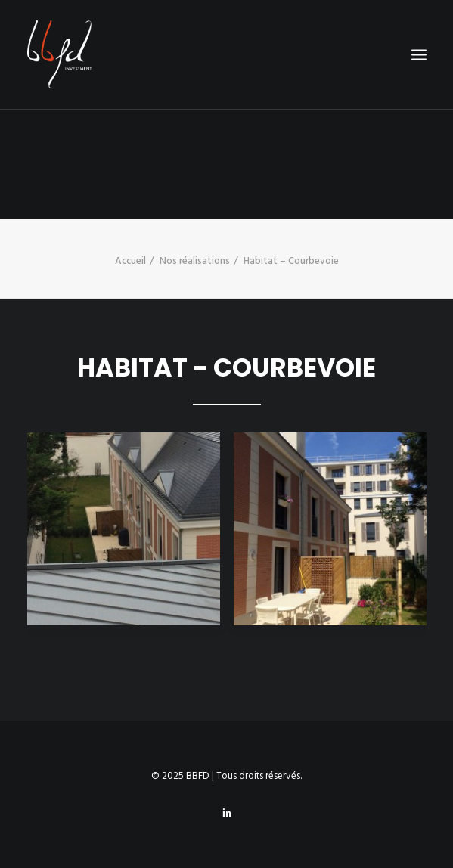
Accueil (130, 261)
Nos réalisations (195, 261)
